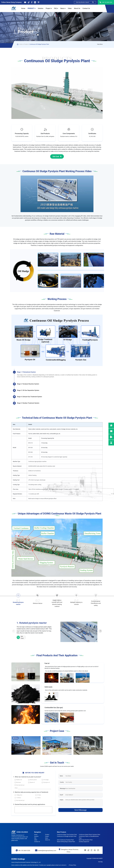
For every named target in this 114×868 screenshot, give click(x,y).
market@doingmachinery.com (47, 851)
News (63, 8)
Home (23, 8)
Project (49, 8)
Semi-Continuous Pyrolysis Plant (65, 840)
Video (70, 8)
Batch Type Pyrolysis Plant (86, 840)
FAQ (56, 8)
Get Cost (57, 157)
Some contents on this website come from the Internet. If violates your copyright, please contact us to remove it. (39, 865)
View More (100, 44)
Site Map (100, 862)
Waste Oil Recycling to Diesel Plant (66, 842)
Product (32, 8)
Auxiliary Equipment (84, 842)
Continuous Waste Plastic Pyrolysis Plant (90, 835)
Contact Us (86, 8)
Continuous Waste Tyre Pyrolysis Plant (67, 835)
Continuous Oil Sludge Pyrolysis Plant (39, 44)
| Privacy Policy (72, 865)
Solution (41, 8)
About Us (77, 8)
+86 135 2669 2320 (24, 851)
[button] (100, 631)
